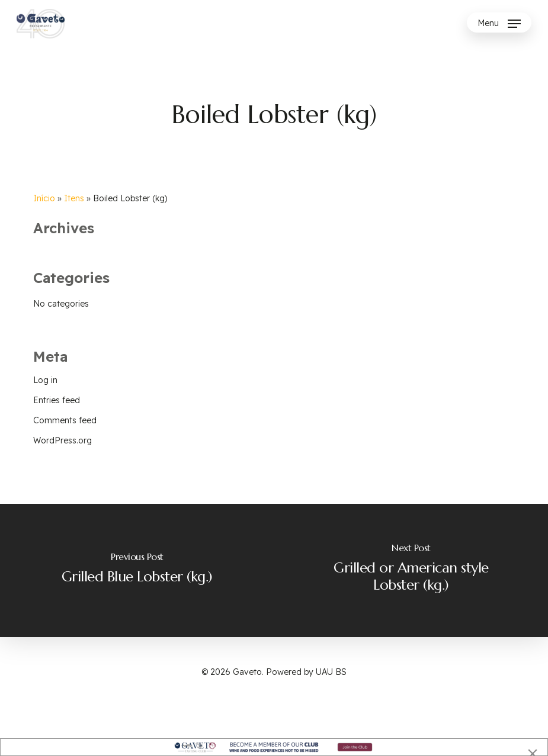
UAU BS (331, 672)
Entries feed (57, 400)
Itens (74, 198)
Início (44, 198)
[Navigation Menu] (499, 24)
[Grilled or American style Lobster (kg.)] (411, 570)
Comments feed (65, 420)
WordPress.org (63, 440)
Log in (45, 380)
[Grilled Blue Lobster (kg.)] (137, 570)
